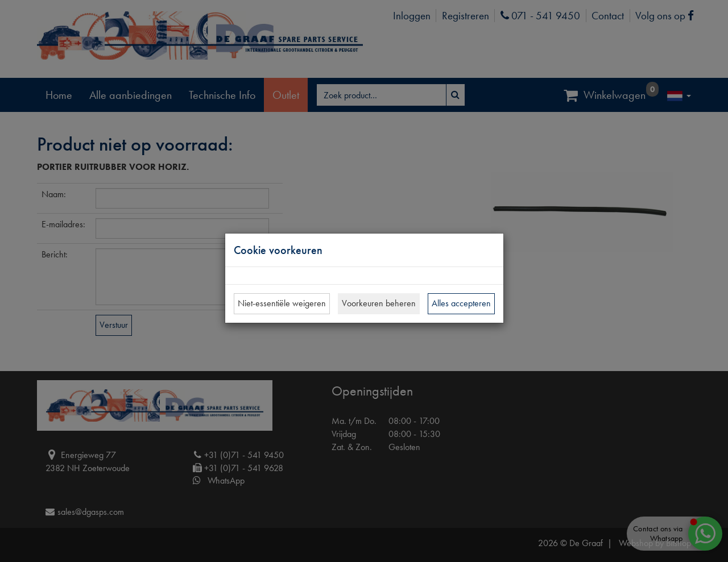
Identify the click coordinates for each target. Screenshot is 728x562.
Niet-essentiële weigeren (282, 303)
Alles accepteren (461, 303)
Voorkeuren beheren (379, 303)
